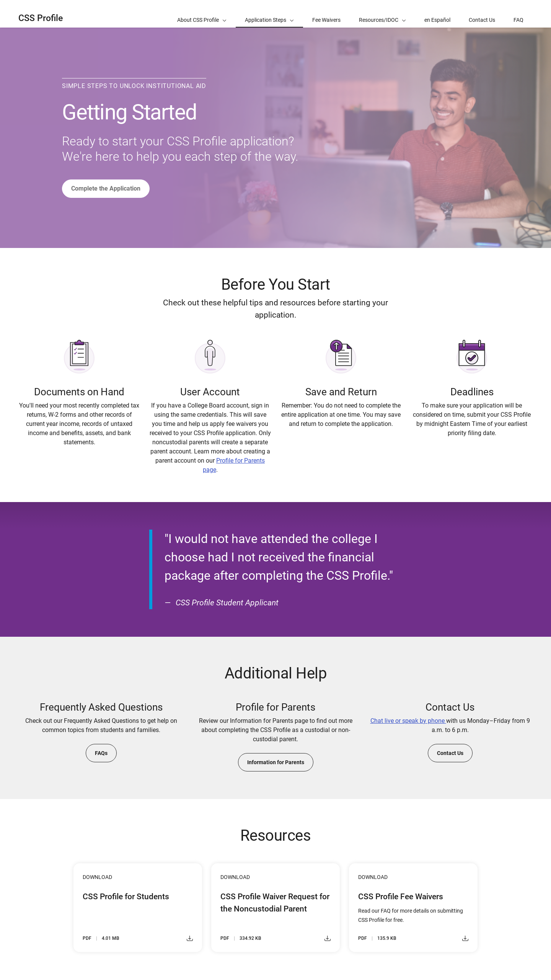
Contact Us (450, 753)
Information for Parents (276, 762)
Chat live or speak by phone (408, 721)
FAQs (101, 753)
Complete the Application (106, 188)
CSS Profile (41, 18)
